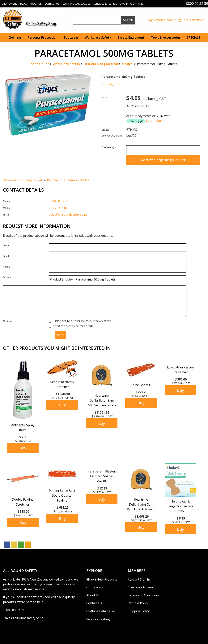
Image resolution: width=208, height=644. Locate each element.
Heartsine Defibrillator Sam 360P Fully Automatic (141, 504)
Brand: (105, 130)
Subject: (7, 277)
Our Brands (95, 587)
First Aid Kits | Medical (101, 64)
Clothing (15, 37)
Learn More (155, 121)
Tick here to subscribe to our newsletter (80, 321)
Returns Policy (138, 603)
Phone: (7, 201)
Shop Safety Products (102, 579)
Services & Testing (105, 4)
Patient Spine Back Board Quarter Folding (62, 496)
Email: (6, 215)
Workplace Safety (98, 37)
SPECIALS (194, 37)
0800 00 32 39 (59, 201)
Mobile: (7, 208)
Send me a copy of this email (71, 326)
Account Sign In (139, 579)
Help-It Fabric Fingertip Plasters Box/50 (180, 506)
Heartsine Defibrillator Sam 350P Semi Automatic (102, 400)
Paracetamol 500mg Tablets (157, 64)
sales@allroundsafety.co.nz (68, 215)
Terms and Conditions (144, 595)
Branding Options (132, 4)
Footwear (71, 37)
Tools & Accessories (166, 37)
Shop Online (9, 4)
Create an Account (141, 587)
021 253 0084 (58, 208)
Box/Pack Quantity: (112, 136)
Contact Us (52, 4)
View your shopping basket (23, 180)
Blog (23, 4)
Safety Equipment (131, 37)
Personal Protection (42, 37)
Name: (7, 245)
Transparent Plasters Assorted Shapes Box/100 (102, 476)
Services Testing (98, 619)
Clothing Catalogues (76, 4)
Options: (8, 321)
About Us (36, 4)
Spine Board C (141, 385)
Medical (127, 64)
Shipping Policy (139, 611)
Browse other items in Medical (69, 180)
